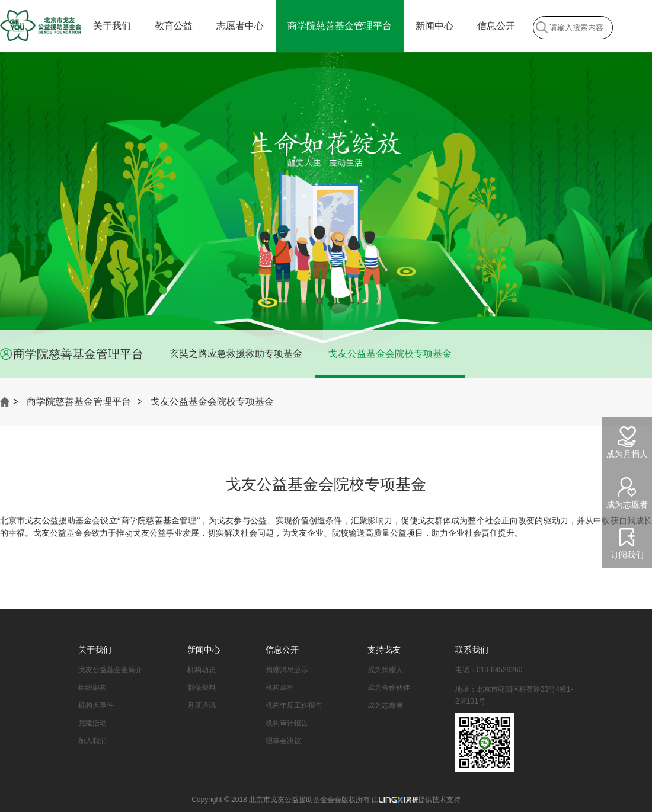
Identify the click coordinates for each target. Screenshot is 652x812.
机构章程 (280, 688)
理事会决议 (283, 741)
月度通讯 (202, 705)
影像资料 (202, 688)
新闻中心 (434, 26)
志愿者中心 (240, 26)
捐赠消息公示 (287, 670)
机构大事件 (96, 705)
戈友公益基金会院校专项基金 (390, 354)
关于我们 (112, 26)
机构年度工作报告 (294, 705)
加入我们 (92, 741)
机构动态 (202, 670)
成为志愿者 (385, 705)
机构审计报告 (287, 723)
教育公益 (174, 26)
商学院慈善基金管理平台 (340, 26)
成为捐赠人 (385, 670)
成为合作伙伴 (389, 688)
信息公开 (496, 26)
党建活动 (92, 723)
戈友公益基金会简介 (110, 670)
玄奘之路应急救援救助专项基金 (236, 354)
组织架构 (92, 688)
